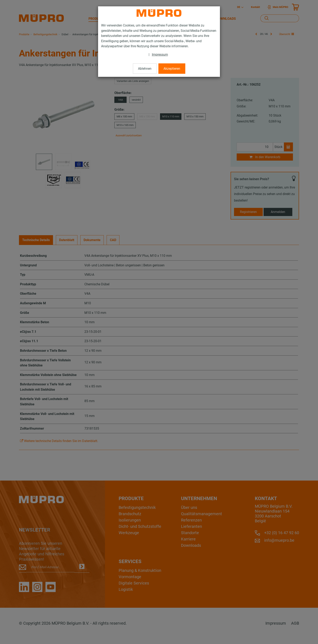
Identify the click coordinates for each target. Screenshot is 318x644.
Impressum (160, 55)
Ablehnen (145, 69)
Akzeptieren (172, 69)
